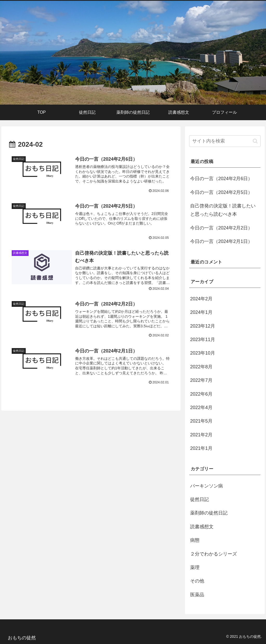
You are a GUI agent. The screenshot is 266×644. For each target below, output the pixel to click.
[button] (255, 141)
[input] (225, 141)
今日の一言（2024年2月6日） (221, 179)
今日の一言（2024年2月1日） (221, 241)
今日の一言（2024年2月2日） (221, 228)
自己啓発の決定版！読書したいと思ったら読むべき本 (223, 210)
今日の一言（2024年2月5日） (221, 192)
